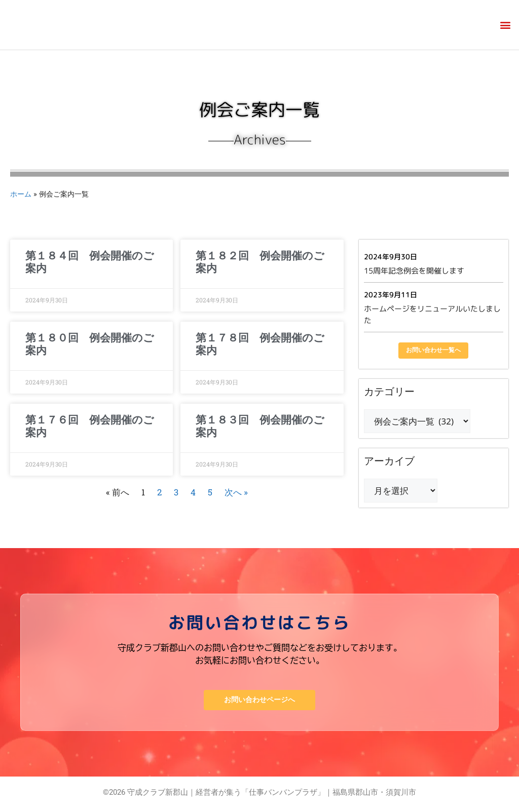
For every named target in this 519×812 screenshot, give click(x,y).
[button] (506, 25)
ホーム (21, 194)
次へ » (236, 492)
